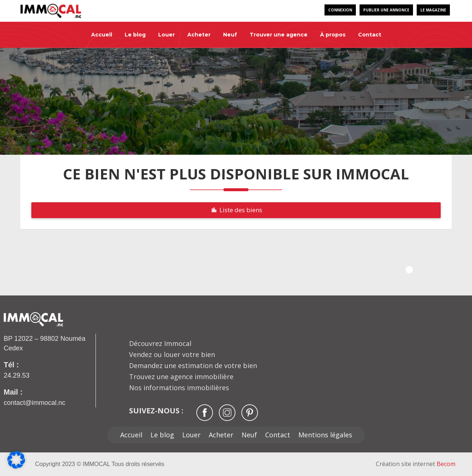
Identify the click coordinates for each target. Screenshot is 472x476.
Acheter (199, 35)
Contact (370, 35)
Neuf (230, 35)
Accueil (102, 35)
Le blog (135, 35)
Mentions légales (325, 435)
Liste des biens (236, 210)
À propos (333, 35)
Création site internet (416, 464)
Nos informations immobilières (179, 388)
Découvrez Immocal (160, 343)
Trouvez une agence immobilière (181, 377)
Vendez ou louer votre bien (172, 354)
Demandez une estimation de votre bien (193, 365)
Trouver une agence (279, 35)
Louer (166, 35)
